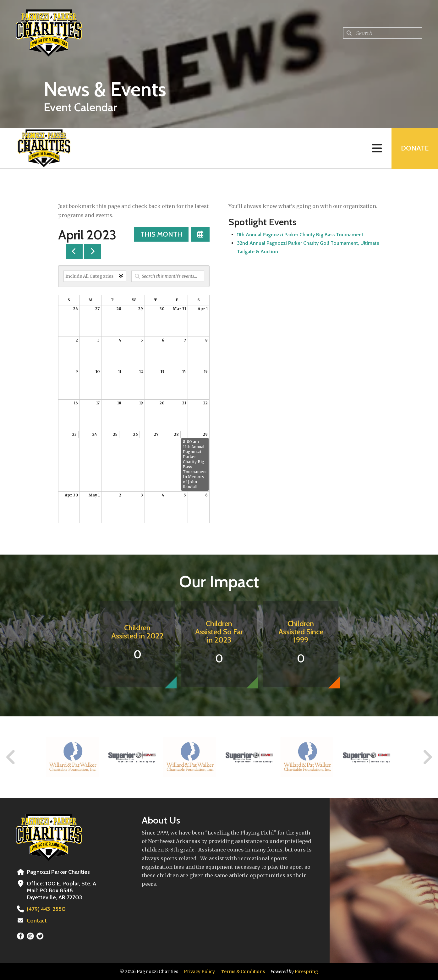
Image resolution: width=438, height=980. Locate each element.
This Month (161, 234)
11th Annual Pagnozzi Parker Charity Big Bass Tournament (300, 235)
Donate (415, 148)
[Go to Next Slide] (427, 757)
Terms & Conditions (243, 972)
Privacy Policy (199, 972)
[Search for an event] (168, 276)
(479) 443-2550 (46, 909)
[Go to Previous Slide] (11, 757)
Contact (37, 921)
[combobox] (383, 33)
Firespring (307, 972)
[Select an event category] (95, 276)
